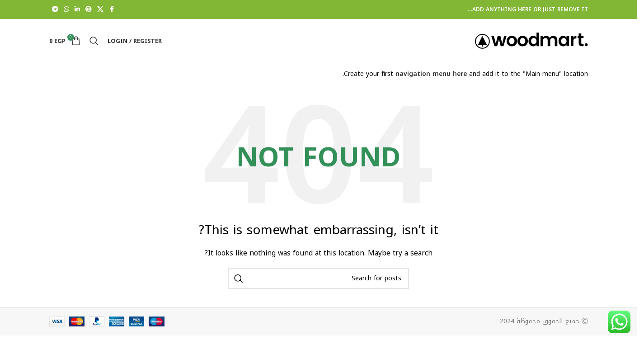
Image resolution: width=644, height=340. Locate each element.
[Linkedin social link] (77, 9)
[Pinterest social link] (89, 9)
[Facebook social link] (112, 9)
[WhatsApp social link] (66, 9)
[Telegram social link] (55, 9)
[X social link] (100, 9)
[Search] (94, 42)
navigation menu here (431, 78)
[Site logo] (531, 42)
